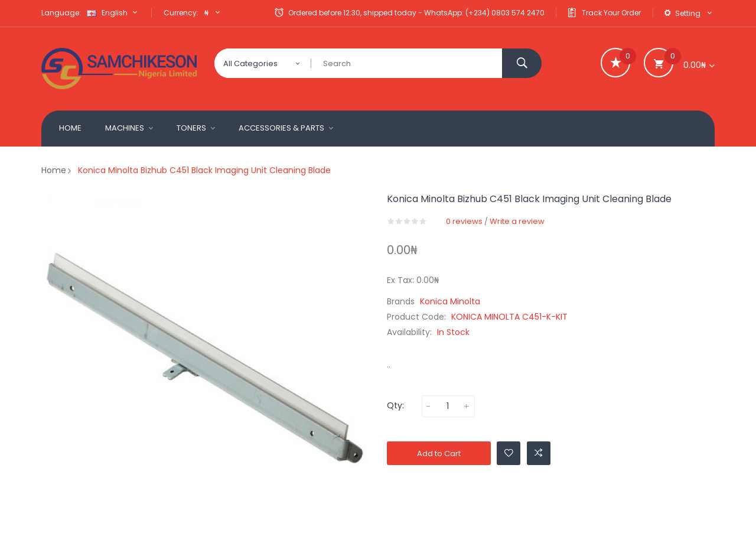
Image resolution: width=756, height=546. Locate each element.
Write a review (517, 221)
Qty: (395, 405)
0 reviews (464, 221)
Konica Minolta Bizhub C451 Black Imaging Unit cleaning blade (204, 170)
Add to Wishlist (509, 453)
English (113, 13)
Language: (61, 13)
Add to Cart (439, 454)
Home (54, 170)
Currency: (181, 13)
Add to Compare (539, 453)
